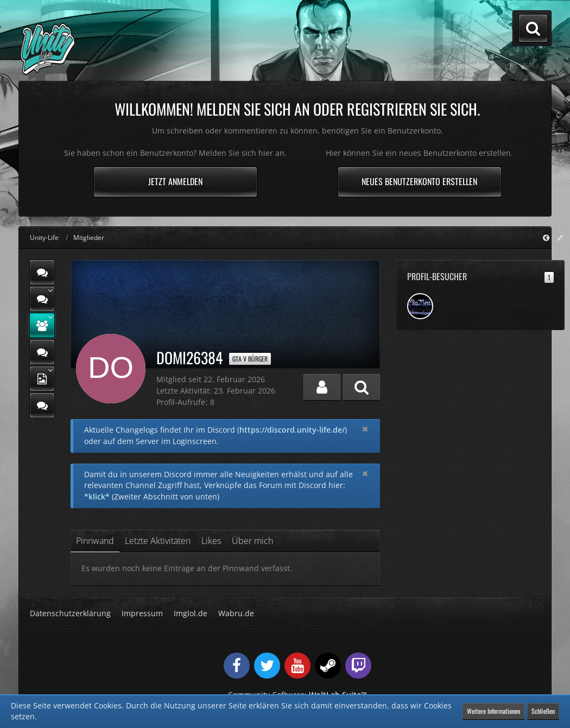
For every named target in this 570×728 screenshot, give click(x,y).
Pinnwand (95, 541)
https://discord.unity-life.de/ (292, 430)
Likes (211, 541)
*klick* (97, 496)
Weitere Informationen (493, 711)
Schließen (543, 711)
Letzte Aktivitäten (158, 541)
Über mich (252, 541)
